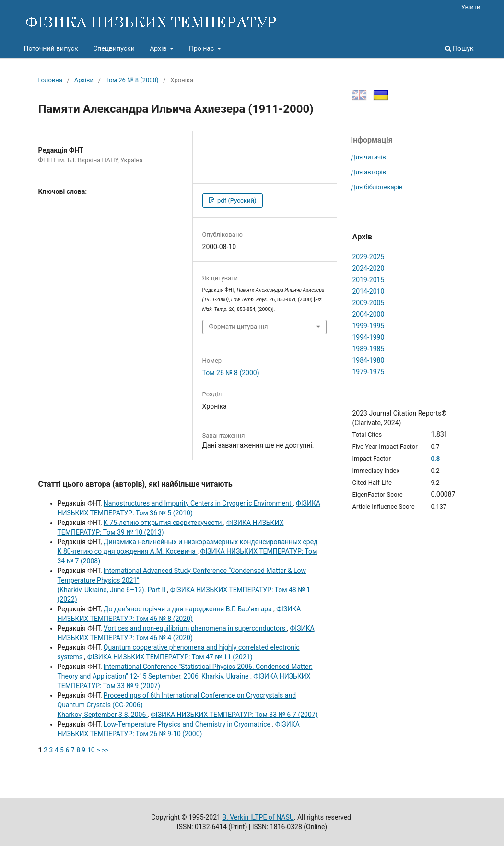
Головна (50, 80)
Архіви (84, 80)
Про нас (202, 48)
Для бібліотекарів (377, 187)
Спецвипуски (114, 48)
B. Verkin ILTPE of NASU (258, 817)
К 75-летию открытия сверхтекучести (164, 523)
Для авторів (369, 172)
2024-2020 (369, 268)
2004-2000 (369, 314)
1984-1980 (369, 360)
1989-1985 (369, 349)
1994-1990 (369, 337)
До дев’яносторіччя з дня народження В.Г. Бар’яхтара (188, 609)
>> (105, 750)
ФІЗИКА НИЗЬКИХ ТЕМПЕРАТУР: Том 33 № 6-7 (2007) (234, 715)
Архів (159, 48)
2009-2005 (369, 303)
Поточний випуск (51, 48)
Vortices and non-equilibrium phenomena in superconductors (195, 628)
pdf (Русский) (236, 200)
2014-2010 (369, 291)
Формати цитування (239, 327)
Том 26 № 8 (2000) (132, 80)
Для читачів (369, 157)
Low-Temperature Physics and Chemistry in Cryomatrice (188, 724)
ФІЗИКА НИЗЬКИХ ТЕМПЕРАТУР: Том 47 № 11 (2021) (170, 657)
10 (91, 750)
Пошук (459, 48)
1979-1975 (369, 372)
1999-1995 (369, 326)
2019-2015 (369, 280)
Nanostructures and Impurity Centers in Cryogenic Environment (198, 503)
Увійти (471, 7)
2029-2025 (369, 257)
